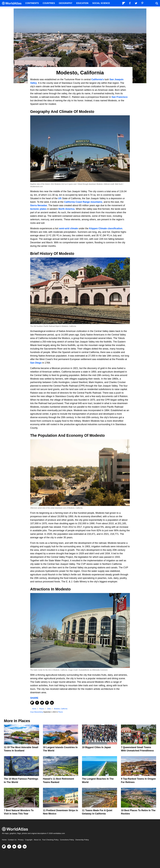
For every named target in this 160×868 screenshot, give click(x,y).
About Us (37, 840)
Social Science (101, 3)
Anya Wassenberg (37, 712)
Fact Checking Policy (50, 840)
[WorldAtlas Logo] (13, 3)
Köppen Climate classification (106, 228)
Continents (32, 3)
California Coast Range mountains (83, 202)
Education (82, 3)
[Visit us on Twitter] (14, 847)
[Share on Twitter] (42, 703)
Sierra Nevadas (39, 205)
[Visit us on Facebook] (9, 847)
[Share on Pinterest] (47, 703)
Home (4, 840)
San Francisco (120, 97)
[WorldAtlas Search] (157, 3)
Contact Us (12, 840)
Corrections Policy (67, 840)
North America (67, 209)
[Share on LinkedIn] (52, 703)
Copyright (29, 840)
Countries (49, 3)
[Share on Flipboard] (32, 703)
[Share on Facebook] (37, 703)
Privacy (21, 840)
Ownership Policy (82, 840)
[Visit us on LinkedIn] (25, 847)
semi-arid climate (68, 228)
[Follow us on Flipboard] (4, 847)
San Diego (36, 363)
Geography (66, 3)
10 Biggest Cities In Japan (96, 747)
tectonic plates (38, 209)
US (60, 198)
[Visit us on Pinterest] (19, 847)
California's (98, 79)
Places (60, 712)
